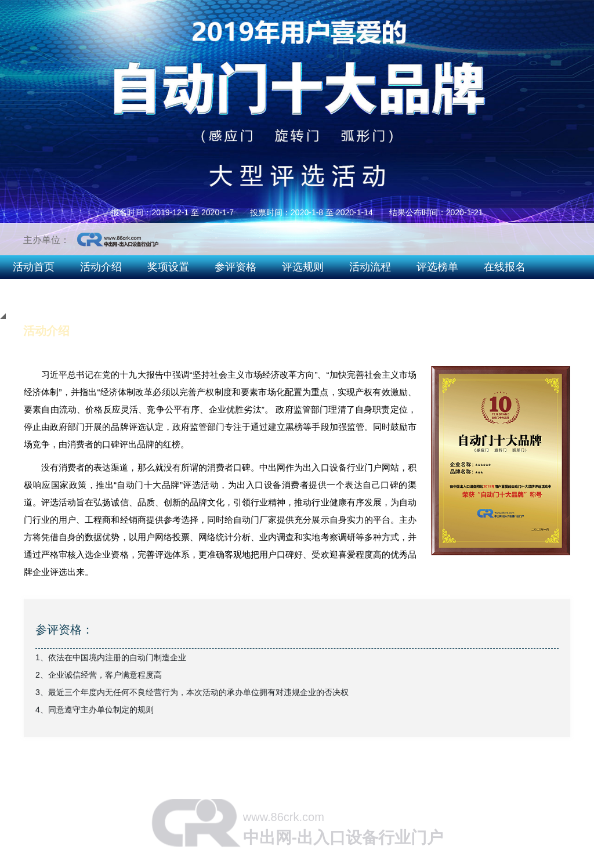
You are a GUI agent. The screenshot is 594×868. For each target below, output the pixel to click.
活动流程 (370, 267)
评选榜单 (437, 267)
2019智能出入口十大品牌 (523, 290)
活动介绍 (101, 267)
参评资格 (236, 267)
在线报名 (505, 267)
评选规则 (303, 267)
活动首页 (34, 267)
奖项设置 (168, 267)
